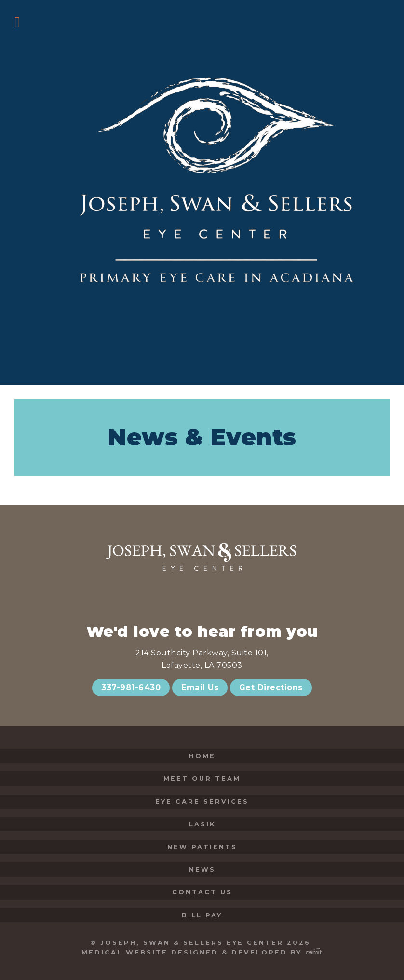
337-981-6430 (131, 687)
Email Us (200, 687)
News (202, 869)
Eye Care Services (202, 802)
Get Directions (271, 687)
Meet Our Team (202, 778)
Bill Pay (202, 915)
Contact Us (202, 892)
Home (202, 756)
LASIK (202, 824)
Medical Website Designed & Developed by (202, 952)
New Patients (202, 847)
